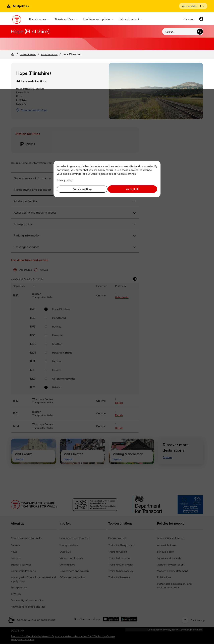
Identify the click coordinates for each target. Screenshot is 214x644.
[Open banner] (193, 6)
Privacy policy (65, 180)
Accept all (133, 189)
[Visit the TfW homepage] (17, 20)
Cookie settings (81, 189)
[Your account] (201, 19)
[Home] (13, 54)
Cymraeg (189, 19)
